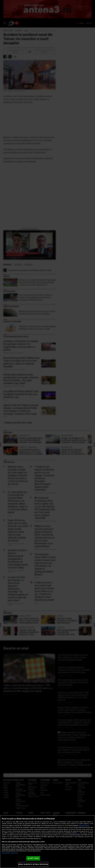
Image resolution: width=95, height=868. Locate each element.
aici (78, 833)
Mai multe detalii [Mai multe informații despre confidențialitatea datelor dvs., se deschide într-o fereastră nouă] (84, 825)
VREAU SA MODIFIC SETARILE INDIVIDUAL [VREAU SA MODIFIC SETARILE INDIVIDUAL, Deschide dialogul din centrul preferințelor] (33, 864)
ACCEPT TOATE (33, 858)
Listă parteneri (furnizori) (10, 853)
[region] (47, 842)
